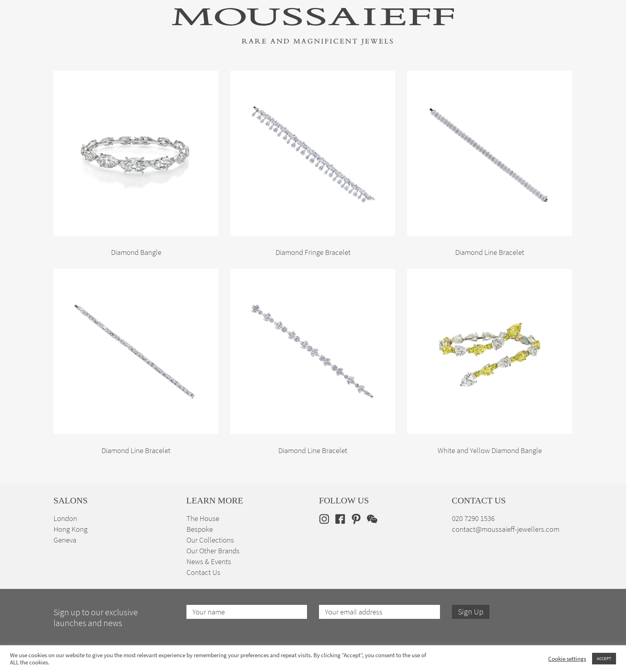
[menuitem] (560, 77)
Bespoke (200, 529)
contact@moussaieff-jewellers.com (506, 529)
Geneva (65, 540)
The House (484, 77)
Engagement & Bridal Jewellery (320, 77)
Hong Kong (70, 529)
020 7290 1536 (473, 518)
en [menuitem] (555, 77)
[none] (560, 77)
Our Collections (210, 540)
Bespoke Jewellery (420, 77)
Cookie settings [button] (567, 659)
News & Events (209, 562)
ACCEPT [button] (604, 658)
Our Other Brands (213, 551)
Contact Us (203, 572)
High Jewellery (94, 77)
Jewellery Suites (225, 77)
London (65, 518)
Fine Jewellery (158, 77)
